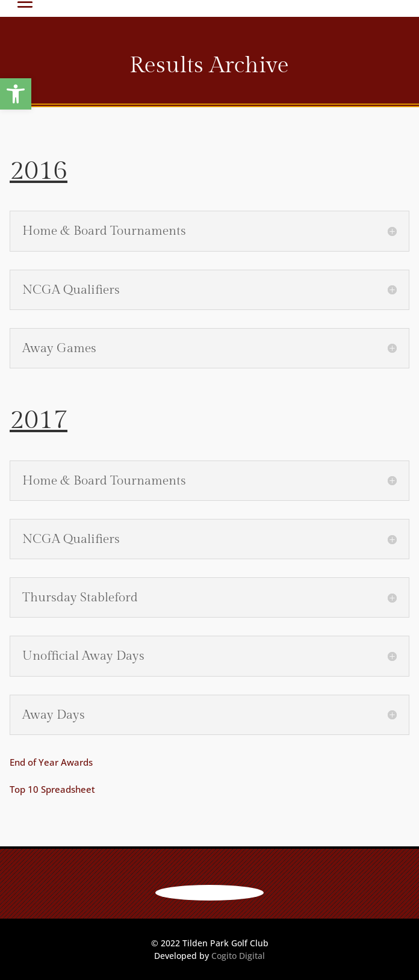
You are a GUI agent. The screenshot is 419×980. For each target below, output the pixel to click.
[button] (16, 94)
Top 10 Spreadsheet (52, 789)
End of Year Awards (51, 762)
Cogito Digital (238, 956)
